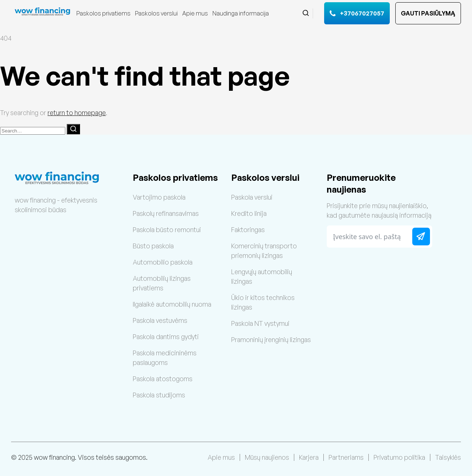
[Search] (73, 129)
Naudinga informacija (241, 13)
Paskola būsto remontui (167, 230)
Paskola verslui (252, 197)
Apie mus (195, 13)
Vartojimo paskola (159, 197)
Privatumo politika (399, 457)
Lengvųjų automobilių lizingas (262, 276)
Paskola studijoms (159, 395)
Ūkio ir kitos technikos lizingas (263, 302)
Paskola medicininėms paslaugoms (165, 358)
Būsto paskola (153, 246)
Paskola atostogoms (163, 379)
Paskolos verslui (156, 13)
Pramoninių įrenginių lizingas (271, 339)
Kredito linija (249, 213)
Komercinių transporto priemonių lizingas (264, 251)
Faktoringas (248, 230)
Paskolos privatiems (103, 13)
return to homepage (77, 113)
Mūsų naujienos (267, 457)
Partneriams (346, 457)
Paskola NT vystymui (260, 323)
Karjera (309, 457)
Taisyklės (448, 457)
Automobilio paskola (163, 262)
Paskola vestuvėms (160, 320)
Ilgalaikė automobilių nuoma (172, 304)
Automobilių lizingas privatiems (162, 283)
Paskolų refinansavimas (166, 213)
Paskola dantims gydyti (166, 337)
